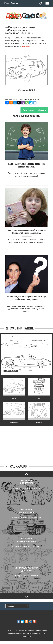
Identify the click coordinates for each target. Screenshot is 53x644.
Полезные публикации (26, 116)
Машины (28, 33)
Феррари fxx (39, 422)
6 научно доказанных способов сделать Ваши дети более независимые (26, 232)
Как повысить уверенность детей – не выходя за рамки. (26, 165)
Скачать (42, 110)
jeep (39, 398)
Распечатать (28, 110)
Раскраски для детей (22, 27)
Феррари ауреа (14, 422)
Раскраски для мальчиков (16, 31)
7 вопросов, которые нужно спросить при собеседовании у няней (27, 298)
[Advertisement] (27, 443)
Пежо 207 (14, 398)
